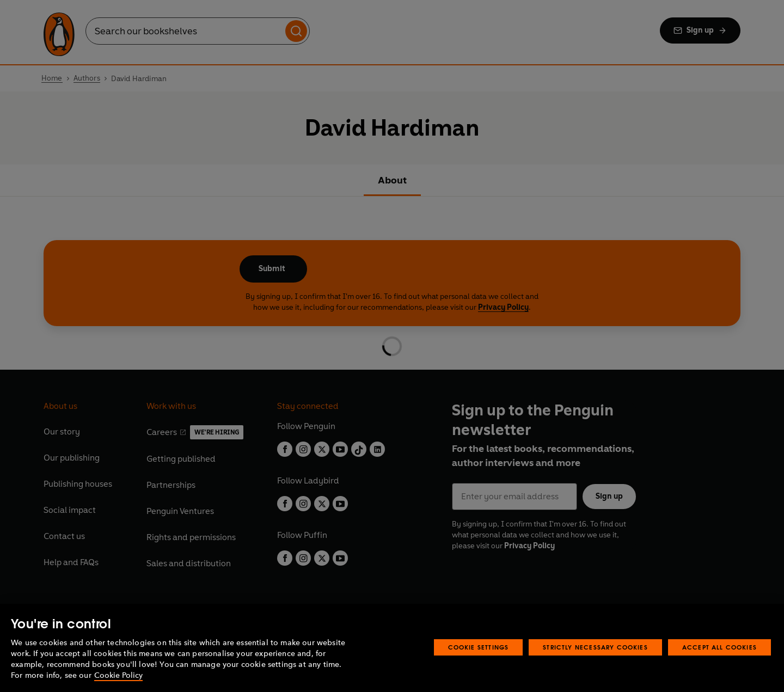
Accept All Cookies (719, 647)
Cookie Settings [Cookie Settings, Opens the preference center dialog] (479, 647)
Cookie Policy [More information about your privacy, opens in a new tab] (118, 675)
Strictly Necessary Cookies (595, 647)
